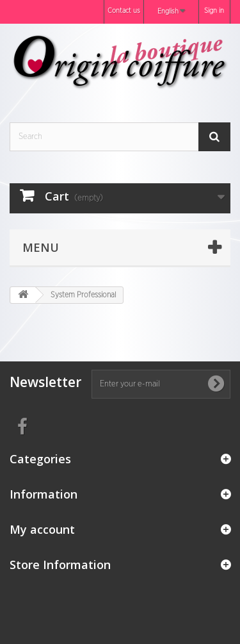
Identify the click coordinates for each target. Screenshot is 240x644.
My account (42, 529)
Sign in (214, 11)
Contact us (124, 11)
